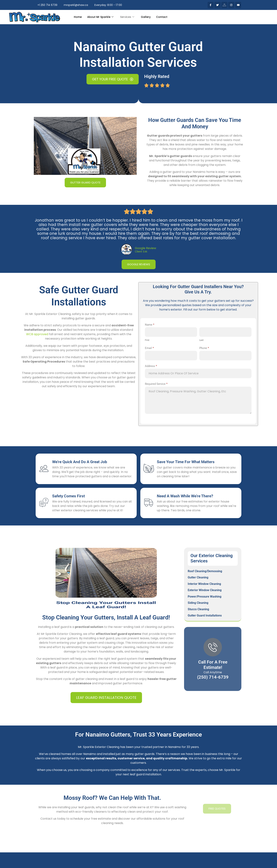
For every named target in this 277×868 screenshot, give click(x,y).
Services (127, 17)
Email (149, 348)
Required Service (156, 384)
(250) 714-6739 (213, 677)
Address (151, 366)
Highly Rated (157, 76)
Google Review (145, 248)
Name (150, 325)
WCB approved (37, 334)
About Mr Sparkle (100, 17)
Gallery (146, 17)
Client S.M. (141, 252)
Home (78, 17)
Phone (204, 348)
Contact (162, 17)
